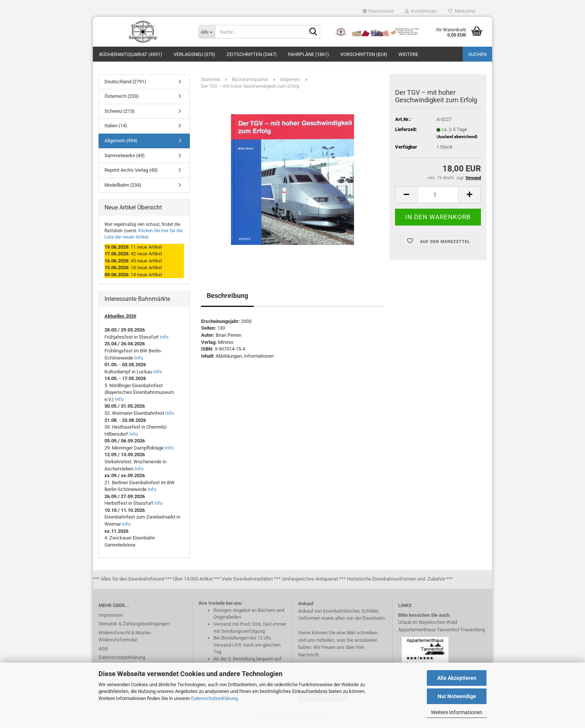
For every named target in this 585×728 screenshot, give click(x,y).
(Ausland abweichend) (457, 141)
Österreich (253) (122, 101)
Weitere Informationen (457, 712)
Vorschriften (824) (364, 54)
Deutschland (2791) (125, 86)
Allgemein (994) (121, 145)
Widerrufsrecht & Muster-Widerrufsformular (125, 640)
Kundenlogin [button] (421, 11)
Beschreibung (227, 300)
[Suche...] (207, 32)
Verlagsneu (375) (194, 54)
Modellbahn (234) (123, 189)
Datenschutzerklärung (214, 698)
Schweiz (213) (120, 115)
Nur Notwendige (457, 696)
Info (164, 341)
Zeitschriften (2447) (252, 54)
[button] (378, 11)
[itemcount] (438, 199)
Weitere (408, 54)
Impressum (111, 619)
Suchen (477, 54)
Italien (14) (116, 130)
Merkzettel (462, 11)
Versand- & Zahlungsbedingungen (134, 628)
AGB (103, 653)
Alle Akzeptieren (457, 678)
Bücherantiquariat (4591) (131, 54)
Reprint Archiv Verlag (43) (131, 174)
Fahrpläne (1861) (309, 54)
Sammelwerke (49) (125, 160)
